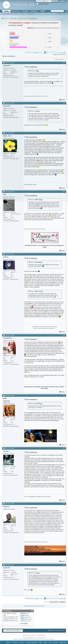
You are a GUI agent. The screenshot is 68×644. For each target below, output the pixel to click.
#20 (64, 565)
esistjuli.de (34, 11)
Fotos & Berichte (31, 642)
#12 (64, 103)
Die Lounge (13, 18)
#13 (64, 133)
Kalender (17, 14)
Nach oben (63, 602)
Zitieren (62, 100)
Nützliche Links (31, 14)
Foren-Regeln (24, 624)
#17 (64, 395)
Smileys (23, 615)
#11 (64, 63)
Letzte (63, 53)
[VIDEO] (23, 619)
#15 (64, 254)
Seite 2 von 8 (30, 52)
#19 (64, 503)
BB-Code (23, 613)
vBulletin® (31, 638)
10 (46, 47)
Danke (55, 642)
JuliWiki (43, 11)
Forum (6, 11)
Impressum (63, 642)
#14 (64, 191)
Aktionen (22, 14)
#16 (64, 335)
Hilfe (62, 1)
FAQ (40, 642)
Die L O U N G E (23, 18)
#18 (64, 448)
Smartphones (11, 56)
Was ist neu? (16, 11)
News (8, 642)
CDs (50, 642)
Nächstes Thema (40, 606)
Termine (15, 642)
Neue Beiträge (6, 14)
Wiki (45, 642)
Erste (37, 53)
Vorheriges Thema (29, 606)
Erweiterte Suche (62, 14)
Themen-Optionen (59, 59)
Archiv (56, 630)
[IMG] (22, 617)
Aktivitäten (25, 11)
